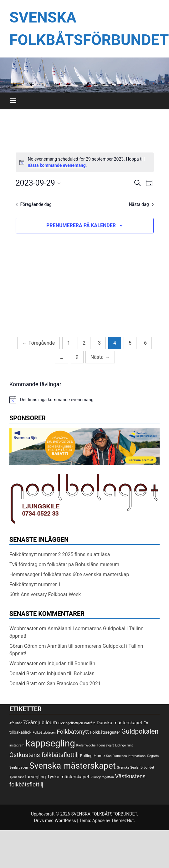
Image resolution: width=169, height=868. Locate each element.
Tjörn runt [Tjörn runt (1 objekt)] (17, 777)
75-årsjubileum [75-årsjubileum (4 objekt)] (40, 723)
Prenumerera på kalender (81, 225)
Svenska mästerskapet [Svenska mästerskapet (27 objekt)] (72, 766)
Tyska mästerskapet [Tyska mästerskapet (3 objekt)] (68, 777)
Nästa (100, 357)
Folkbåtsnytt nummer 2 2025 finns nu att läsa (60, 554)
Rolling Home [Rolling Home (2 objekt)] (92, 756)
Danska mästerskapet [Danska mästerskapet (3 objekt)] (120, 723)
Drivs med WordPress (56, 821)
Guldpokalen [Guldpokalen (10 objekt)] (140, 731)
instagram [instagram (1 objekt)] (17, 745)
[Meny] (13, 101)
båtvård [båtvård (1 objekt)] (90, 723)
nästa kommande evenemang (57, 165)
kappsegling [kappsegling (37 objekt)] (50, 743)
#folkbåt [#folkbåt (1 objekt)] (16, 723)
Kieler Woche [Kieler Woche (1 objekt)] (86, 745)
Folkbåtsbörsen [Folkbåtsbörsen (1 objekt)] (44, 733)
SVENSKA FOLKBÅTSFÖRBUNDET (104, 814)
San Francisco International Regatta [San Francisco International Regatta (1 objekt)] (133, 756)
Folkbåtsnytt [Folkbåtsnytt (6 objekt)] (73, 732)
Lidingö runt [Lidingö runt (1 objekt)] (124, 745)
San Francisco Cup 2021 (74, 683)
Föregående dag (34, 204)
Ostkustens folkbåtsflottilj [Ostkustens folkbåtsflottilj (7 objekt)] (44, 755)
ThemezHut (122, 821)
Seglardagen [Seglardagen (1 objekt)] (19, 768)
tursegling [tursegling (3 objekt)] (36, 777)
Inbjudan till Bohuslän (72, 663)
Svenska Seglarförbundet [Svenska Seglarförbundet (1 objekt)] (136, 768)
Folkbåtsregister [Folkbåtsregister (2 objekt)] (105, 732)
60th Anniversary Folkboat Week (45, 594)
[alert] (85, 162)
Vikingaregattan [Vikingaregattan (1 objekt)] (102, 777)
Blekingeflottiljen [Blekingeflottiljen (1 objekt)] (71, 723)
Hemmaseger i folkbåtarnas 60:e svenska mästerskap (69, 574)
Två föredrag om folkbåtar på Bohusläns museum (64, 564)
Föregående (38, 343)
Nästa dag (141, 204)
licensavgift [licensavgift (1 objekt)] (105, 745)
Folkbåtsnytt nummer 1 (35, 584)
